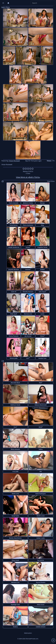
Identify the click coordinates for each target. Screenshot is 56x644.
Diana (42, 336)
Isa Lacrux (41, 560)
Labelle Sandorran (14, 247)
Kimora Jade (14, 358)
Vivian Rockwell (14, 161)
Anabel (42, 269)
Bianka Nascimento (15, 538)
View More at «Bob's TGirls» (28, 177)
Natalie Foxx (42, 358)
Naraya (42, 203)
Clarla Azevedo (14, 203)
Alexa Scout (15, 560)
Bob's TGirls (6, 7)
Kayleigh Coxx (15, 605)
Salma (41, 449)
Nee (41, 383)
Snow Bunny (14, 225)
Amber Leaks (41, 538)
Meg (42, 225)
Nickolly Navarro (28, 292)
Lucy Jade (15, 471)
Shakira (15, 627)
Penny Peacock (14, 336)
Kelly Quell (14, 314)
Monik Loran (41, 516)
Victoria (28, 269)
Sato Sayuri (42, 292)
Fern (15, 427)
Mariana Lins (28, 314)
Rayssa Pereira (41, 582)
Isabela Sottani (41, 627)
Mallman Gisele (15, 405)
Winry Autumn (15, 449)
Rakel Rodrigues (41, 494)
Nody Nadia (15, 516)
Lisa (28, 358)
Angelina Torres (42, 247)
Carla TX (14, 292)
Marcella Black (15, 383)
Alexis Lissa (15, 494)
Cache (42, 314)
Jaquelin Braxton (14, 269)
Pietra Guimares (28, 225)
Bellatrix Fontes (28, 203)
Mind (41, 427)
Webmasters (28, 633)
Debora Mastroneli (41, 405)
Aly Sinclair (28, 336)
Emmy (28, 247)
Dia (41, 471)
